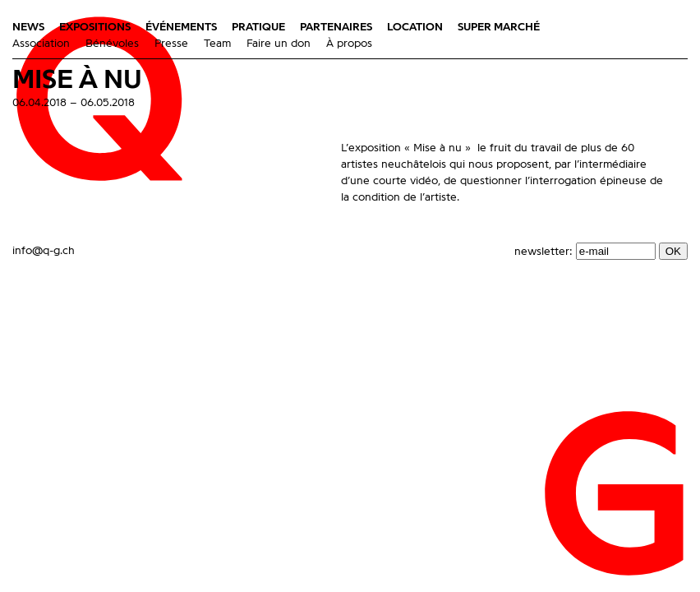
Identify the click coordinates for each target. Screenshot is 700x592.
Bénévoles (112, 44)
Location (415, 27)
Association (41, 44)
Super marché (499, 27)
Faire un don (279, 44)
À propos (349, 44)
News (28, 27)
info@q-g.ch (44, 251)
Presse (171, 44)
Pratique (258, 27)
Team (217, 44)
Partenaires (336, 27)
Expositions (95, 27)
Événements (181, 27)
